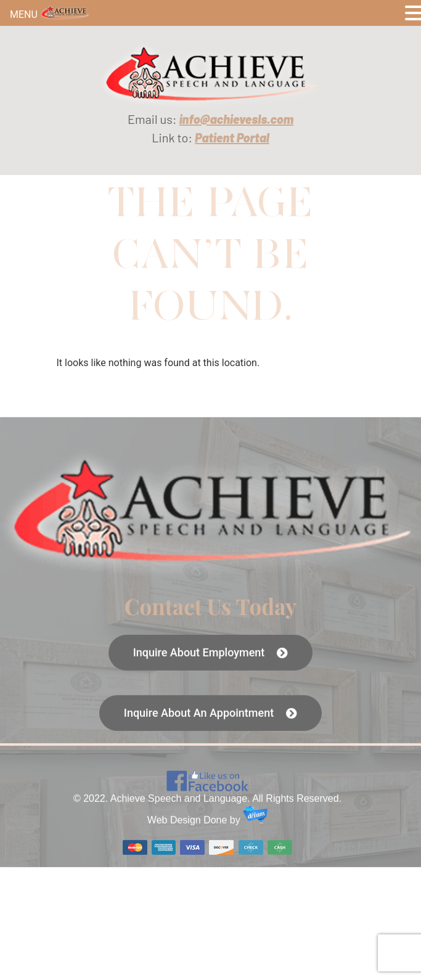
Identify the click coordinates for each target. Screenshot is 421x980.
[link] (211, 74)
